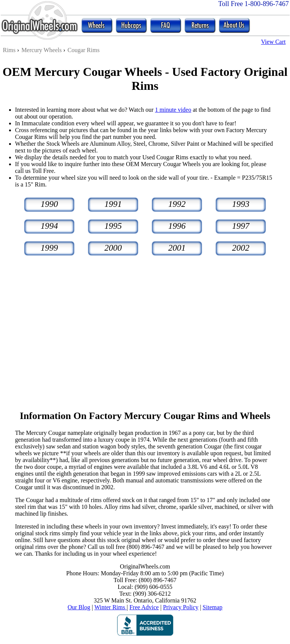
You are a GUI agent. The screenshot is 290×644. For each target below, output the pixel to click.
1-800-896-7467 (267, 4)
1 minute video (173, 110)
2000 (113, 248)
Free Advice (144, 607)
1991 (113, 204)
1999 (49, 248)
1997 (241, 226)
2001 (177, 248)
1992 (177, 204)
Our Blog (79, 607)
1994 (49, 226)
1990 (49, 204)
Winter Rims (111, 607)
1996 (177, 226)
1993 (241, 204)
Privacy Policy (181, 607)
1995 (113, 226)
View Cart (273, 42)
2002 (241, 248)
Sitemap (213, 607)
